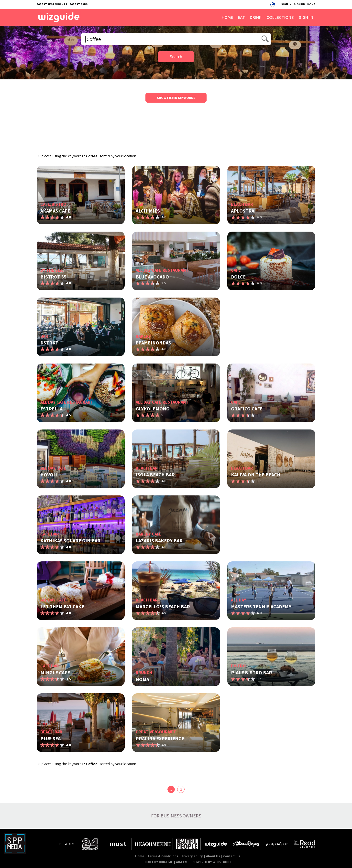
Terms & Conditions (163, 856)
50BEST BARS (79, 4)
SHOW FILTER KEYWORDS (176, 98)
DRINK (256, 17)
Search (176, 57)
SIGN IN (286, 4)
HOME (311, 4)
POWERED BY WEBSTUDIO (212, 862)
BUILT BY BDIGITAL (159, 862)
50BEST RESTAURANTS (52, 4)
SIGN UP (299, 4)
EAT (241, 17)
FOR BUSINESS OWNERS (176, 816)
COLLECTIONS (280, 17)
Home (140, 856)
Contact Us (232, 856)
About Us (213, 856)
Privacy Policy (192, 856)
